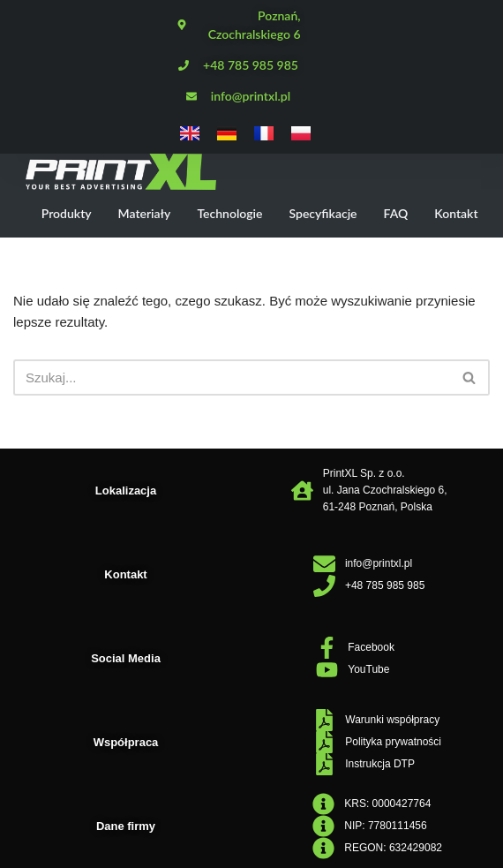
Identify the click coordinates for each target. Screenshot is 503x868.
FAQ (396, 213)
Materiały (145, 213)
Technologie (229, 213)
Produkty (67, 213)
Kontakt (456, 213)
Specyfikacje (323, 213)
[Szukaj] (232, 377)
